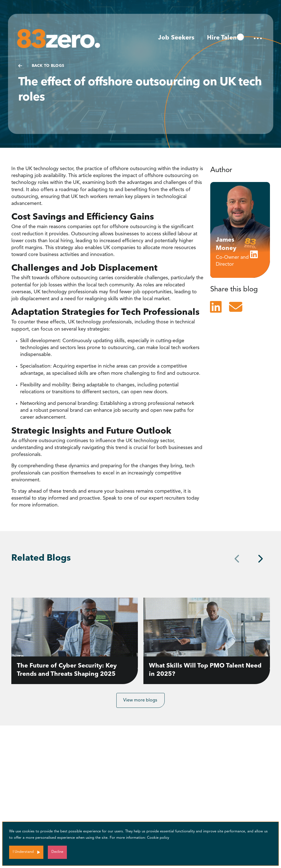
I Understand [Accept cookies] (23, 852)
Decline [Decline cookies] (57, 852)
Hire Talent (223, 38)
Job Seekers (176, 38)
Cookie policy (158, 838)
